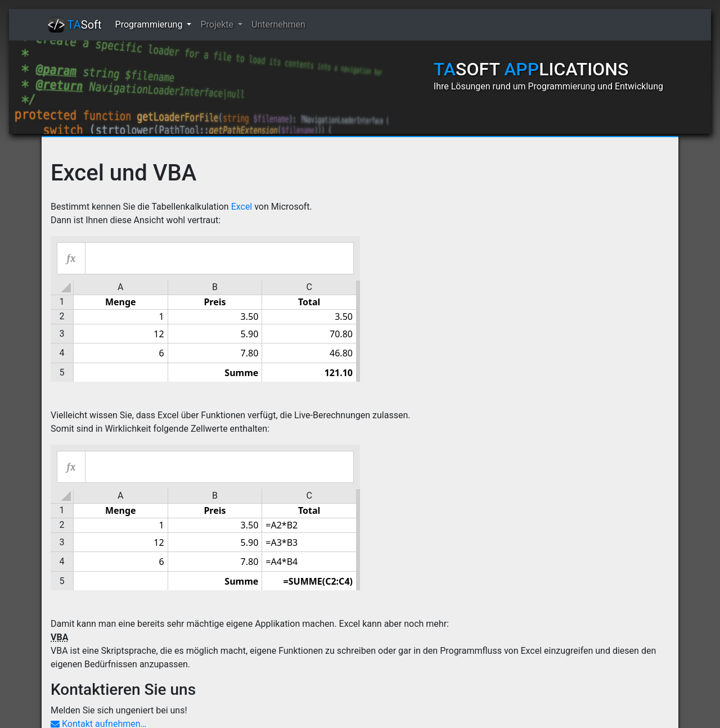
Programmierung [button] (150, 24)
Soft (75, 25)
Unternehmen (278, 24)
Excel (242, 207)
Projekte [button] (218, 24)
